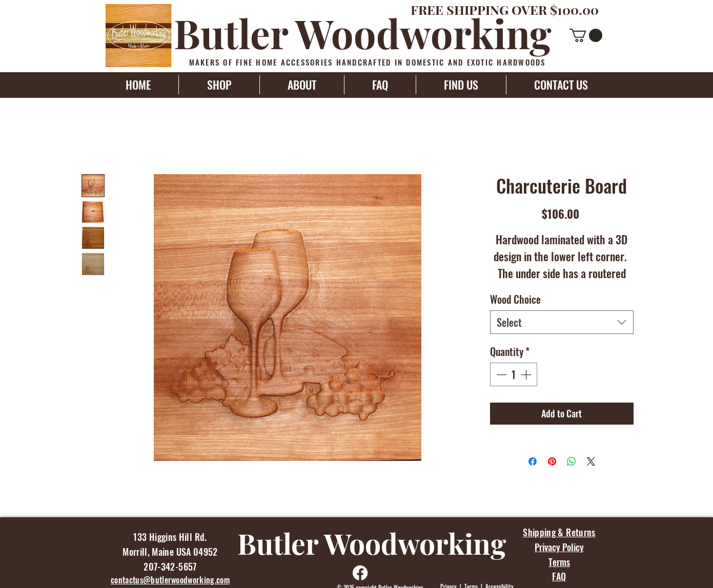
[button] (586, 35)
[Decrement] (500, 374)
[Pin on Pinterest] (552, 461)
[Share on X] (591, 461)
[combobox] (562, 322)
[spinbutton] (514, 374)
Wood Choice (515, 299)
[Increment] (527, 374)
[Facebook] (360, 573)
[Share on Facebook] (533, 461)
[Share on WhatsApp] (572, 461)
